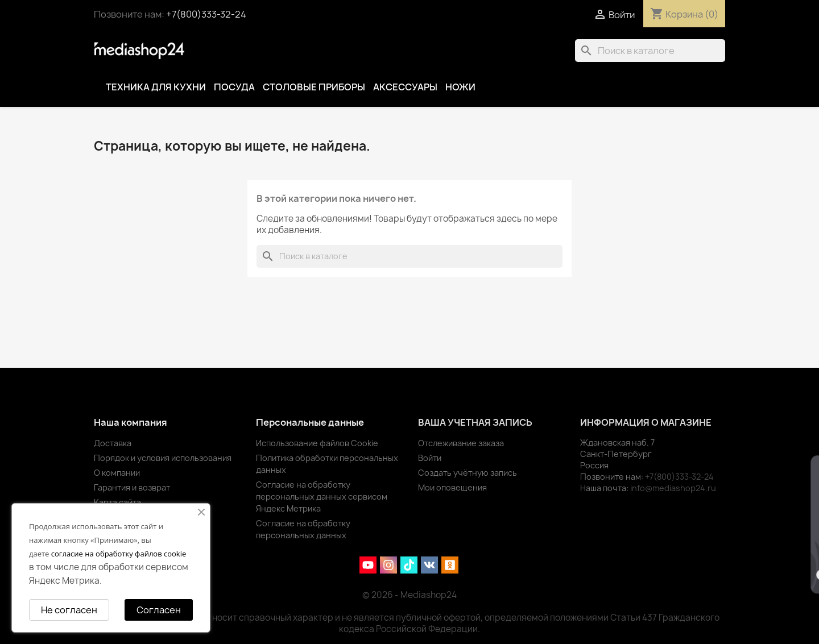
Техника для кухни (156, 87)
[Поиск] (650, 51)
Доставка (113, 443)
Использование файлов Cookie (317, 443)
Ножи (460, 87)
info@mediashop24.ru (673, 488)
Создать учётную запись (468, 473)
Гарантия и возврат (132, 487)
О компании (117, 473)
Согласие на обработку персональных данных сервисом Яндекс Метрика (322, 496)
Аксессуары (405, 87)
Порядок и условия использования (163, 458)
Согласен (159, 610)
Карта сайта (117, 502)
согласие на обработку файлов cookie (119, 554)
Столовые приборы (314, 87)
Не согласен (69, 610)
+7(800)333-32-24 (206, 14)
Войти (430, 458)
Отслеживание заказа (461, 443)
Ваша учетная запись (475, 422)
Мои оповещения (452, 487)
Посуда (234, 87)
